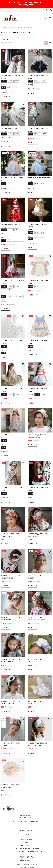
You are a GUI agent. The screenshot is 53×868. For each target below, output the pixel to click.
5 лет (4, 137)
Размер (3, 78)
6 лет (17, 81)
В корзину (6, 96)
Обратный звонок (27, 860)
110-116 (15, 88)
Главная (4, 28)
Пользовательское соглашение (27, 848)
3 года (4, 81)
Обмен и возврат (27, 845)
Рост (2, 85)
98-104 (9, 88)
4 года (11, 81)
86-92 (3, 296)
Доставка (26, 837)
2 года (4, 134)
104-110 (15, 240)
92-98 (3, 88)
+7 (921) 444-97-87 (27, 857)
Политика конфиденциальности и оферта (26, 851)
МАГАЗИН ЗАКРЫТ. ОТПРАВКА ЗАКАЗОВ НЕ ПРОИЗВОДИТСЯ (27, 4)
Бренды (12, 28)
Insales (31, 867)
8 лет (30, 84)
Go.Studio (33, 865)
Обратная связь (27, 840)
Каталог (26, 834)
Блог (27, 843)
